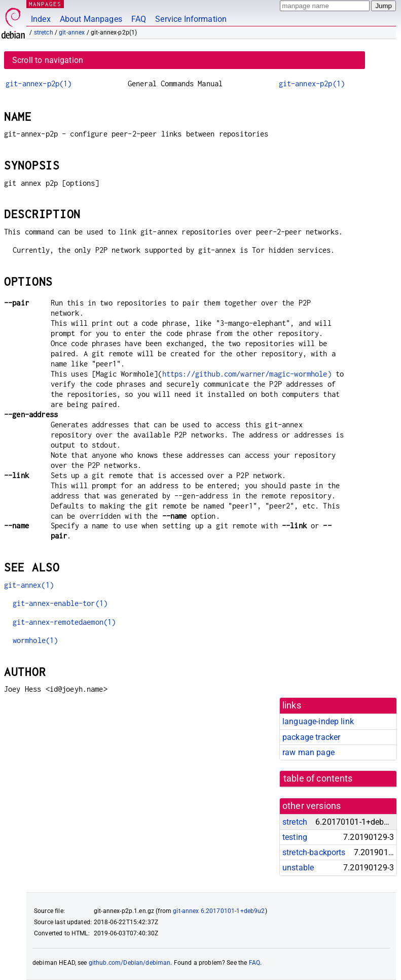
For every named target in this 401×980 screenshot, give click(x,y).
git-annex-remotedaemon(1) (64, 622)
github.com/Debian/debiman (130, 963)
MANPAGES (45, 4)
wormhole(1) (35, 640)
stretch (44, 32)
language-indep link (318, 721)
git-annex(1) (29, 585)
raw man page (308, 752)
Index (41, 19)
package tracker (311, 737)
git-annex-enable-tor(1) (60, 603)
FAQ (139, 19)
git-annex (72, 32)
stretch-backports (314, 852)
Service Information (191, 19)
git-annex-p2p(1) (39, 83)
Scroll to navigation (48, 60)
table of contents (318, 779)
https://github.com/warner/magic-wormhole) (247, 374)
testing (295, 837)
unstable (298, 868)
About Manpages (91, 19)
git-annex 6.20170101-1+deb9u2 (219, 911)
